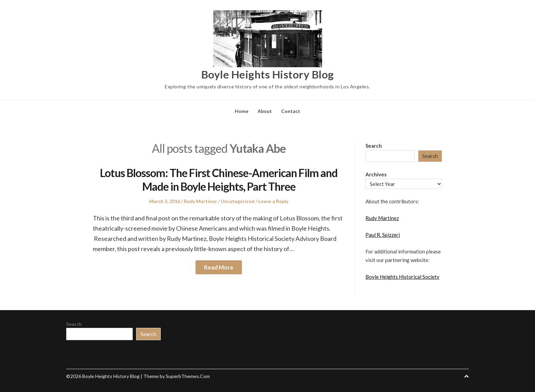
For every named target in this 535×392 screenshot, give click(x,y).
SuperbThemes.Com (188, 376)
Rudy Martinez (200, 201)
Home (242, 111)
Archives (376, 174)
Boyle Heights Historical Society (402, 277)
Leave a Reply (273, 201)
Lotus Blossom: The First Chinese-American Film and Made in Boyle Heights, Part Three (219, 179)
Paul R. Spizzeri (383, 235)
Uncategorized (238, 201)
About (265, 111)
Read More (219, 267)
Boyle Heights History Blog (268, 74)
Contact (291, 111)
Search (374, 146)
